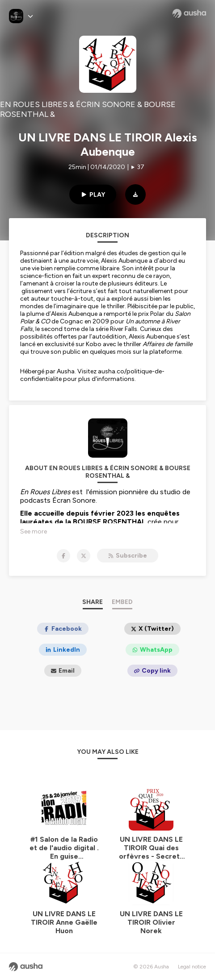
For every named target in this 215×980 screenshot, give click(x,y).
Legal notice (192, 967)
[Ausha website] (189, 13)
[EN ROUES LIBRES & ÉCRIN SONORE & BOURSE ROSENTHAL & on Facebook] (63, 556)
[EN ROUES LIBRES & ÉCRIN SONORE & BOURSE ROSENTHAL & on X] (84, 556)
